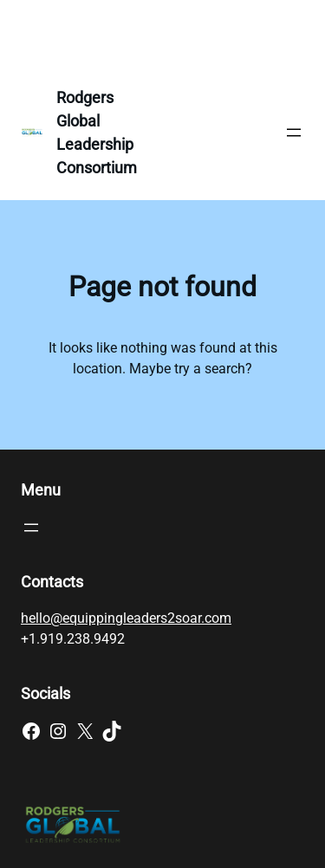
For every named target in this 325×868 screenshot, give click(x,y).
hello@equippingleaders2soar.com (126, 618)
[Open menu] (294, 133)
